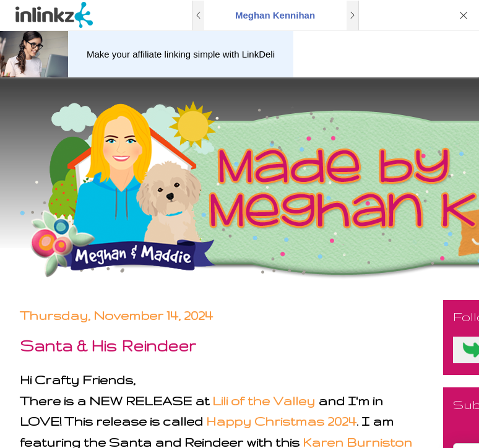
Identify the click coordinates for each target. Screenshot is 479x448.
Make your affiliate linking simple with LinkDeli (181, 54)
